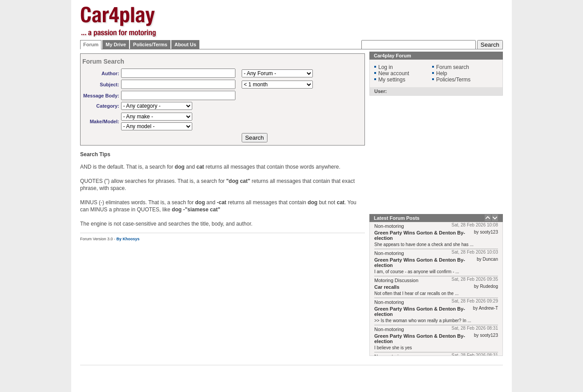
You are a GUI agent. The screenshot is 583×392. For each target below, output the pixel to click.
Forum (91, 44)
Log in (386, 67)
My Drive (116, 44)
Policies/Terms (150, 44)
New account (394, 73)
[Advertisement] (547, 140)
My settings (392, 80)
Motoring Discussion (396, 280)
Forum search (453, 67)
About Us (185, 44)
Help (442, 73)
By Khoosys (128, 239)
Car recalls (387, 287)
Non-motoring (389, 226)
